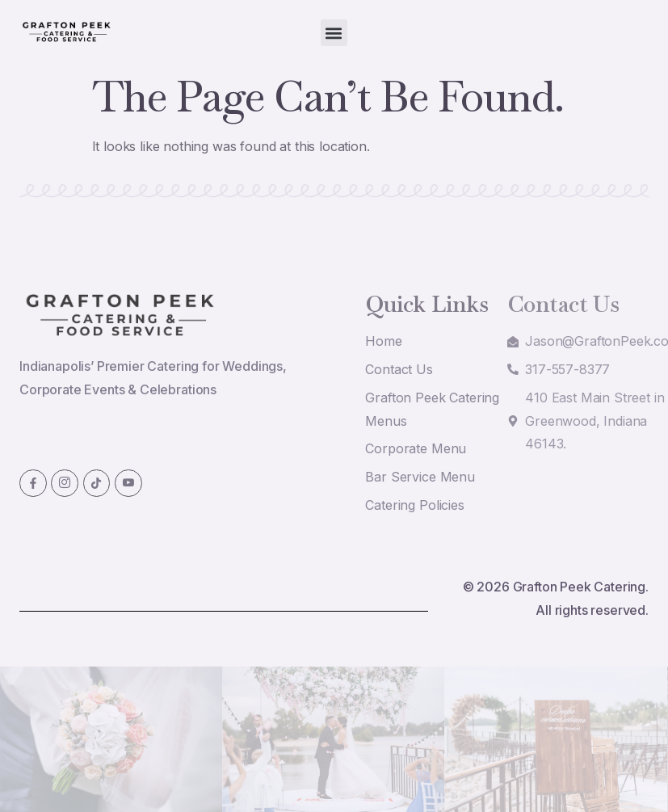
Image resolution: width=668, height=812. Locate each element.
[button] (334, 33)
